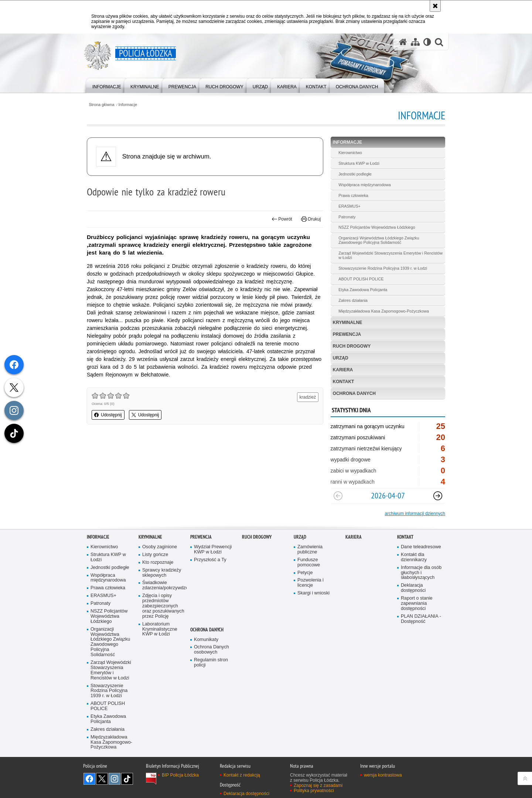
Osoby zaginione (160, 547)
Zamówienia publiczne (310, 550)
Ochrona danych (354, 393)
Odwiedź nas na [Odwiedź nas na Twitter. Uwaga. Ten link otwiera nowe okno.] (102, 779)
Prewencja (347, 334)
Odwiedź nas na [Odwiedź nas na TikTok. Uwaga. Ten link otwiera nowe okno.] (127, 779)
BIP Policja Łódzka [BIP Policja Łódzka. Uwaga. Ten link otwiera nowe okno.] (180, 775)
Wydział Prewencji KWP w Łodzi (213, 550)
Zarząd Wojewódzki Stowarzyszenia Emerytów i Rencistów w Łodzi (391, 255)
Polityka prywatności (314, 791)
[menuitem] (107, 85)
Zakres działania (353, 300)
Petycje (305, 573)
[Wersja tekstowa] (427, 42)
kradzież (308, 397)
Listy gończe (155, 555)
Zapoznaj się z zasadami (318, 785)
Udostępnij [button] (108, 415)
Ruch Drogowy (352, 346)
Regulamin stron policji (211, 663)
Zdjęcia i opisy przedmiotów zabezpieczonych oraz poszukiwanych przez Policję (163, 606)
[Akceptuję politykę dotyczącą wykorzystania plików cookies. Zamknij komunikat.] (435, 6)
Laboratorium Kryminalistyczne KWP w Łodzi (160, 629)
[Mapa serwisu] (415, 42)
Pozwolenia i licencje (311, 583)
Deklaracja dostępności (413, 588)
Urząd (341, 358)
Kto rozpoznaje (158, 562)
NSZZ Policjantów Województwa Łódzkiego (377, 227)
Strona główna (101, 105)
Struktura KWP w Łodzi (359, 163)
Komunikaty (206, 640)
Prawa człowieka (353, 195)
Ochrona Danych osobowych (212, 650)
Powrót (282, 219)
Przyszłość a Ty (210, 560)
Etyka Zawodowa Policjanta (363, 290)
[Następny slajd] (438, 496)
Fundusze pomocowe (309, 562)
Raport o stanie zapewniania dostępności (417, 603)
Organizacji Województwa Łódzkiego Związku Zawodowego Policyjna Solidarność (379, 240)
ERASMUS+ (349, 206)
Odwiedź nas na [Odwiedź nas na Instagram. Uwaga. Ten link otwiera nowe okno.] (115, 779)
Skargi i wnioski (313, 593)
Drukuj (311, 219)
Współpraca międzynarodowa (365, 185)
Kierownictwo (350, 153)
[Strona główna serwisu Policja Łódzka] (403, 42)
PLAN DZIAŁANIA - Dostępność (421, 619)
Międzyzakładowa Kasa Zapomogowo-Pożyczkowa (384, 311)
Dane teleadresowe (421, 547)
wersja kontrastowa (383, 775)
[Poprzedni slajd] (338, 496)
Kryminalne (348, 323)
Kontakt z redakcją (242, 775)
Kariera (343, 370)
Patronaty (347, 217)
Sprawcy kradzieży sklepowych (162, 573)
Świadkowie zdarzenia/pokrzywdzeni (164, 585)
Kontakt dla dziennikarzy (414, 557)
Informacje (128, 105)
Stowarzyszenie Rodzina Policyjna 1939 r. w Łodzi (383, 268)
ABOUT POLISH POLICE (361, 279)
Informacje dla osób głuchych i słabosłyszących (421, 573)
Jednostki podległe (355, 174)
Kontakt (344, 382)
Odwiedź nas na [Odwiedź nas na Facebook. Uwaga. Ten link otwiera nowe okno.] (89, 779)
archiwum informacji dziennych (415, 514)
